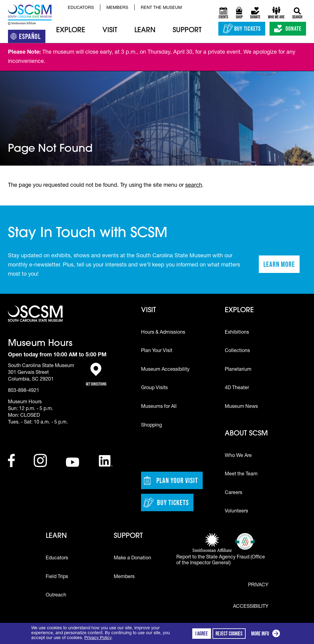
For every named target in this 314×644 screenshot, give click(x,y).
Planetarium (238, 370)
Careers (234, 493)
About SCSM (246, 434)
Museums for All (159, 407)
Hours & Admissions (163, 333)
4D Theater (237, 388)
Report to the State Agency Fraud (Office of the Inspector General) (221, 560)
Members (117, 8)
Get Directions (96, 375)
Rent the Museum (161, 8)
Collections (237, 351)
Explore (71, 31)
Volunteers (236, 512)
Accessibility (251, 607)
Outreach (56, 596)
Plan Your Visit (157, 351)
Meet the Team (241, 474)
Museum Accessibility (165, 370)
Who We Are (238, 456)
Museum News (241, 407)
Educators (81, 8)
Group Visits (154, 388)
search (194, 186)
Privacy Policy (98, 638)
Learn (145, 31)
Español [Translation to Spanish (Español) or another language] (28, 38)
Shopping (151, 426)
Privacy (258, 585)
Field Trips (57, 577)
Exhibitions (237, 333)
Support (187, 31)
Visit (110, 31)
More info (267, 634)
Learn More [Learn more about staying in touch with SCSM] (281, 266)
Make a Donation (132, 558)
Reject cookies (229, 634)
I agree (202, 634)
